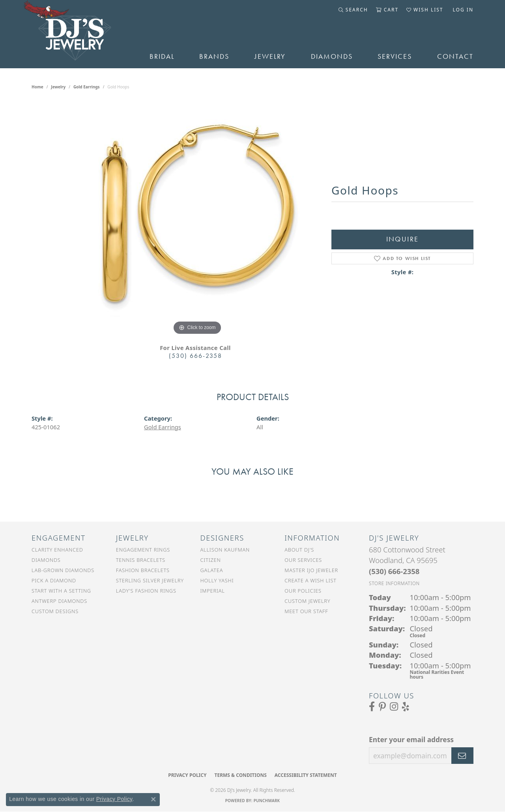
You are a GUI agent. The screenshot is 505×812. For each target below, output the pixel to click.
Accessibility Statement (306, 775)
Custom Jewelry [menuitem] (307, 601)
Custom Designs (55, 611)
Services (395, 56)
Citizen (211, 560)
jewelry (58, 87)
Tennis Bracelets (141, 560)
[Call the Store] (394, 571)
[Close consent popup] (153, 799)
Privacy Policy (187, 775)
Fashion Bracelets (143, 570)
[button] (353, 10)
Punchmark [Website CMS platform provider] (267, 801)
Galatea (212, 570)
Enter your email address (411, 739)
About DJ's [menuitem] (299, 550)
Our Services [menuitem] (303, 560)
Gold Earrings (87, 87)
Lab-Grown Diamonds (63, 570)
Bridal (162, 56)
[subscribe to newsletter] (462, 756)
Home (37, 87)
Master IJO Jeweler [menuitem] (311, 570)
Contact (455, 56)
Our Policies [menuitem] (303, 591)
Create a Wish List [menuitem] (310, 580)
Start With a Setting (61, 591)
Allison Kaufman (225, 550)
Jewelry (270, 56)
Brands (214, 56)
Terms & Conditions (240, 775)
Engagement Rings (143, 550)
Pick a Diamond (54, 580)
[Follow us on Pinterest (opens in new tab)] (382, 707)
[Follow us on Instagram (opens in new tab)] (394, 707)
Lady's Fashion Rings (146, 591)
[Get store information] (394, 583)
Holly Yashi (217, 580)
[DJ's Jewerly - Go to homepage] (79, 34)
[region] (197, 219)
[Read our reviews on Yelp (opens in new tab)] (406, 707)
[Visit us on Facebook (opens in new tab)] (372, 707)
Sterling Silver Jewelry (150, 580)
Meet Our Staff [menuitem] (306, 611)
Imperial (213, 591)
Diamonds (332, 56)
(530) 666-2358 (195, 356)
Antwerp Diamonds (59, 601)
